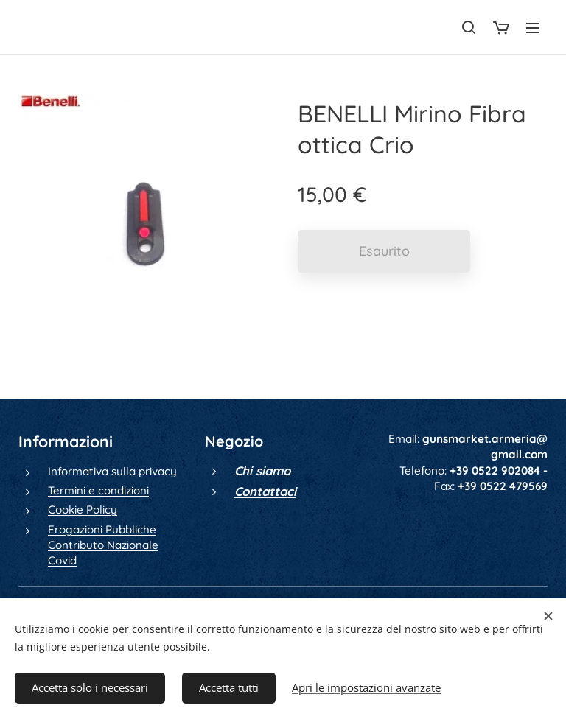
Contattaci (265, 491)
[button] (469, 27)
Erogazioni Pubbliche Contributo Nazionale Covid (103, 545)
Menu (533, 28)
